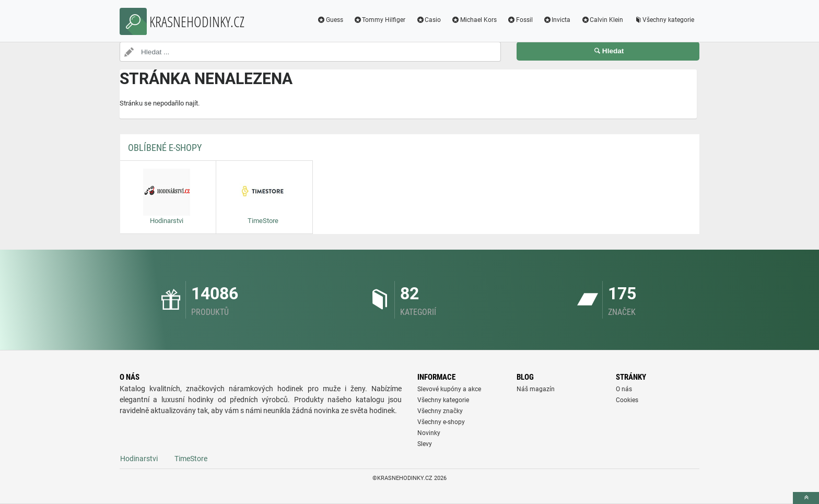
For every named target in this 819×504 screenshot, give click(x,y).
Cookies (627, 400)
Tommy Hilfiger (380, 20)
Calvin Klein (602, 20)
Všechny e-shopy (441, 422)
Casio (428, 20)
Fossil (520, 20)
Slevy (425, 444)
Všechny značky (440, 411)
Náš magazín (536, 389)
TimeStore (191, 459)
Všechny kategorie (664, 20)
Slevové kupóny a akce (449, 389)
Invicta (557, 20)
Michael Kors (474, 20)
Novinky (429, 433)
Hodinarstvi (139, 459)
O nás (624, 389)
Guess (330, 20)
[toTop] (806, 498)
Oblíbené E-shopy (165, 148)
